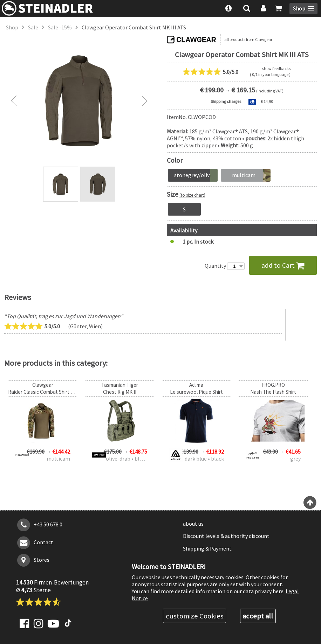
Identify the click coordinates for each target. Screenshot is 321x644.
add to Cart (283, 265)
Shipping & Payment (207, 548)
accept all (258, 616)
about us (193, 524)
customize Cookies (195, 616)
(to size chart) (192, 195)
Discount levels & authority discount (226, 536)
